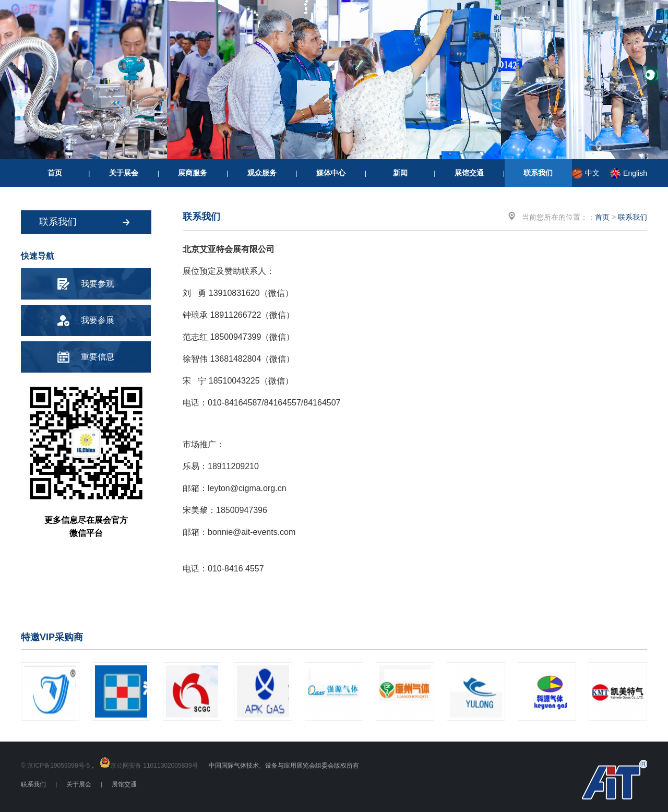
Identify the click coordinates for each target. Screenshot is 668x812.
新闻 (400, 173)
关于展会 (124, 173)
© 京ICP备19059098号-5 (55, 766)
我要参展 (98, 320)
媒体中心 (331, 173)
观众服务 (262, 173)
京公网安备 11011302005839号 (154, 766)
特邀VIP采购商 (52, 637)
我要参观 (98, 284)
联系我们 (538, 173)
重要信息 (98, 357)
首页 (55, 173)
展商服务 (193, 173)
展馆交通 (469, 173)
